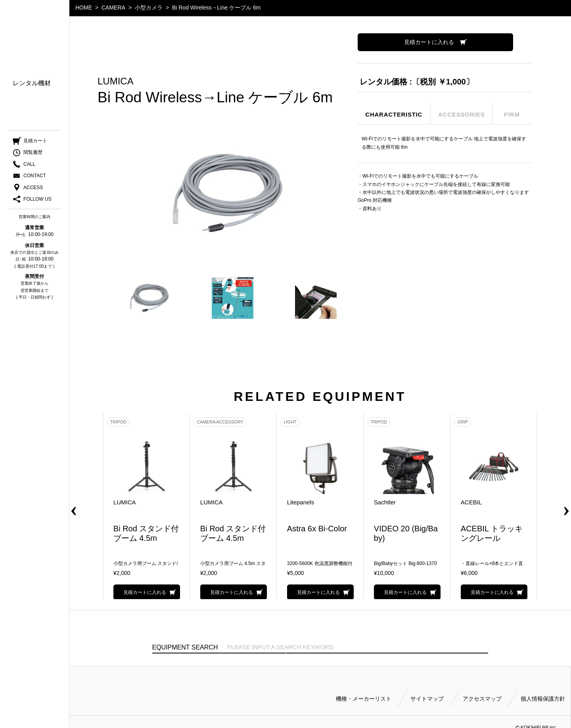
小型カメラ (149, 8)
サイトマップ (427, 689)
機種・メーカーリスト (364, 689)
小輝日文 (35, 25)
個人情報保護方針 (543, 689)
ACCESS (33, 190)
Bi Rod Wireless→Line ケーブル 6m (216, 8)
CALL (29, 166)
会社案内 (25, 122)
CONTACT (35, 178)
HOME (84, 8)
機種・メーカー (35, 64)
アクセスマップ (482, 689)
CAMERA (113, 8)
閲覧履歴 (33, 155)
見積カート (35, 143)
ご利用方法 (29, 110)
